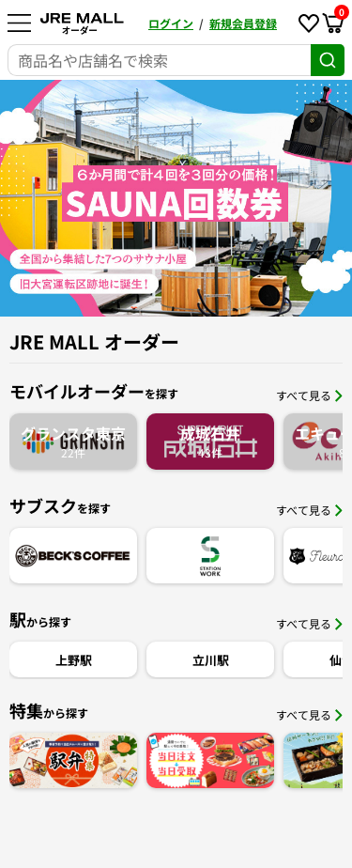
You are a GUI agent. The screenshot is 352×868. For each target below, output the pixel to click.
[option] (176, 198)
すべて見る (309, 395)
